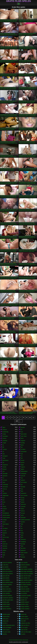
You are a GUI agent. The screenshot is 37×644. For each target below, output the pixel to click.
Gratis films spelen (18, 1)
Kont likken (5, 528)
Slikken (22, 509)
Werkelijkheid (6, 513)
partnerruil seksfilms (7, 596)
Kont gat (23, 513)
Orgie (4, 555)
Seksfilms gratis (6, 614)
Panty (4, 553)
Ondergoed (23, 474)
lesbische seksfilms (7, 591)
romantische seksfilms (8, 598)
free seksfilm (5, 567)
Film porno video (6, 632)
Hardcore (5, 430)
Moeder (23, 500)
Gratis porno (5, 619)
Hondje (4, 434)
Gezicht (23, 463)
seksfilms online (25, 604)
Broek (4, 502)
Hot (3, 452)
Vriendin (4, 467)
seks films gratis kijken (8, 600)
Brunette (23, 427)
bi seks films (5, 565)
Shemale (23, 557)
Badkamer (23, 550)
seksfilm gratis (6, 602)
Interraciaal (5, 487)
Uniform (4, 550)
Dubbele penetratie (25, 520)
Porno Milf (23, 621)
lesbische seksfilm (25, 589)
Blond (22, 438)
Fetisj (4, 535)
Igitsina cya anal (25, 619)
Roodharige (5, 485)
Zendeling (5, 441)
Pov (3, 478)
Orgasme (5, 533)
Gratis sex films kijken (26, 632)
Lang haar (5, 548)
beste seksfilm (24, 563)
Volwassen (23, 539)
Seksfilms (5, 634)
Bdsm (4, 511)
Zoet (3, 471)
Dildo (22, 491)
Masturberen (5, 460)
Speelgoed (5, 456)
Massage (23, 544)
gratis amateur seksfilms (27, 569)
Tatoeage (23, 487)
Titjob (22, 546)
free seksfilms (24, 567)
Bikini (22, 537)
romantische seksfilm (26, 596)
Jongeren (23, 441)
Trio (22, 456)
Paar (22, 489)
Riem (4, 498)
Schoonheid (24, 452)
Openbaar (5, 546)
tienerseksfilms (6, 607)
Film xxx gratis (24, 628)
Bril (21, 526)
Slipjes (22, 465)
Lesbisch (23, 480)
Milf (3, 447)
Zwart (4, 482)
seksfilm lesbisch (25, 602)
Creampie (23, 507)
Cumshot (4, 449)
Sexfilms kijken (24, 617)
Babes (22, 445)
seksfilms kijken (6, 604)
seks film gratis (24, 598)
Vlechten (23, 522)
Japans (22, 469)
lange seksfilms (24, 587)
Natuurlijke (5, 474)
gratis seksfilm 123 (25, 578)
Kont (22, 432)
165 (17, 421)
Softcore (23, 511)
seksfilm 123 (24, 600)
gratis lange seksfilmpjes (27, 571)
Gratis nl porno (6, 630)
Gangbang (23, 542)
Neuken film (24, 614)
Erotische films (6, 617)
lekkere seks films (7, 589)
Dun (22, 485)
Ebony (4, 522)
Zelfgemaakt (5, 496)
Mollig (22, 533)
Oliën (22, 524)
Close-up (4, 489)
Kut (21, 430)
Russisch (5, 509)
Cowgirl (4, 443)
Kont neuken (24, 482)
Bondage (4, 520)
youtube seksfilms (25, 609)
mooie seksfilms (6, 593)
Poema (22, 555)
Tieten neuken (24, 553)
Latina (22, 515)
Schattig (23, 443)
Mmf (3, 500)
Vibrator (4, 507)
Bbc (3, 491)
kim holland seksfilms (26, 585)
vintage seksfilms (25, 607)
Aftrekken (5, 493)
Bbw (3, 539)
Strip (3, 454)
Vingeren (23, 467)
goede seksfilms (6, 569)
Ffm (3, 504)
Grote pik (23, 476)
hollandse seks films (26, 582)
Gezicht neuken (6, 515)
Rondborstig (5, 432)
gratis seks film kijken (26, 576)
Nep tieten (23, 548)
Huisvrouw (23, 504)
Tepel (22, 535)
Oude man (5, 544)
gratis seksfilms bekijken (27, 580)
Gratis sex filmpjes (7, 628)
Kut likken (23, 449)
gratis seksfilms (6, 580)
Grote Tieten (24, 436)
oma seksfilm (24, 593)
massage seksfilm (25, 591)
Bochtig (22, 498)
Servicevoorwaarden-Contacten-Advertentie (18, 640)
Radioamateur (24, 471)
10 (30, 418)
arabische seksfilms (7, 563)
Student (23, 502)
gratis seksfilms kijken (8, 582)
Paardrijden (5, 436)
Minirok (4, 542)
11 (34, 418)
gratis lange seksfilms (8, 574)
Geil (22, 458)
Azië (22, 454)
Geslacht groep (6, 517)
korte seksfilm (6, 587)
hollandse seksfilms (7, 585)
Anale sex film (24, 630)
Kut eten (4, 531)
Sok (22, 528)
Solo (22, 478)
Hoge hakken (6, 524)
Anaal (4, 458)
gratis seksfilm (6, 578)
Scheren (4, 438)
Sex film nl (5, 623)
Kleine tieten (24, 434)
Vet (3, 557)
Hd (3, 445)
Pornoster (5, 480)
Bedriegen (23, 517)
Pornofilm (23, 634)
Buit (22, 447)
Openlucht (5, 476)
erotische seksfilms (25, 565)
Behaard (4, 469)
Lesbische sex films (25, 623)
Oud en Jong (5, 537)
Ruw (22, 531)
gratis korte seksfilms (7, 571)
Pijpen (4, 427)
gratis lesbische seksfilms (27, 574)
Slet (3, 463)
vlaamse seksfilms (7, 609)
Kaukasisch (23, 493)
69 (3, 526)
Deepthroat (5, 465)
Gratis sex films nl (25, 625)
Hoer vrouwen (24, 496)
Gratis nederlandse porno (8, 625)
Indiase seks (5, 621)
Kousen (23, 460)
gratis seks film (6, 576)
